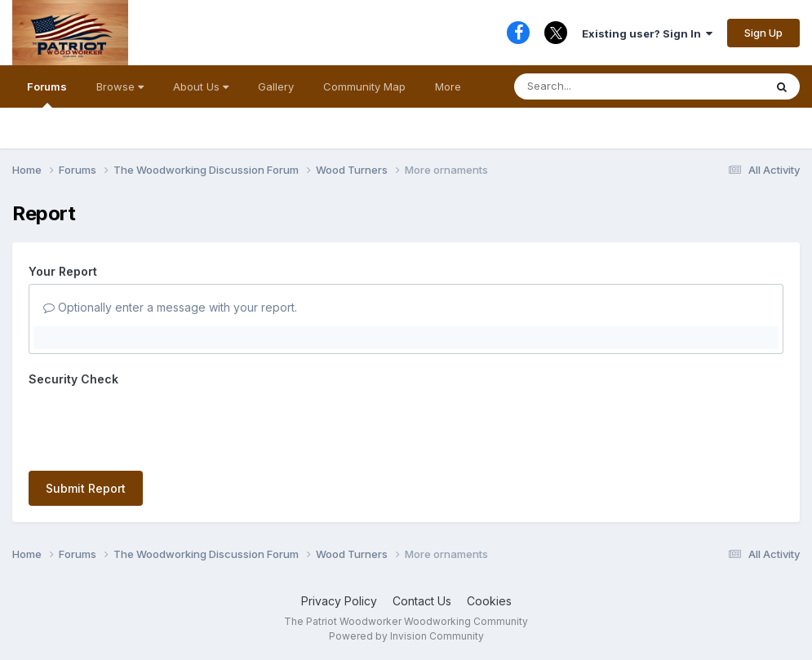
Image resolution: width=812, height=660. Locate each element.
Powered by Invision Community (406, 636)
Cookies (489, 601)
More (448, 86)
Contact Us (422, 601)
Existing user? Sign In (647, 33)
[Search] (606, 86)
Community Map (364, 86)
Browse (120, 86)
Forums (47, 94)
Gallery (276, 86)
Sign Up (763, 33)
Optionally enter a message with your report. (170, 307)
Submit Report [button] (86, 488)
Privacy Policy (339, 601)
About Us (201, 86)
